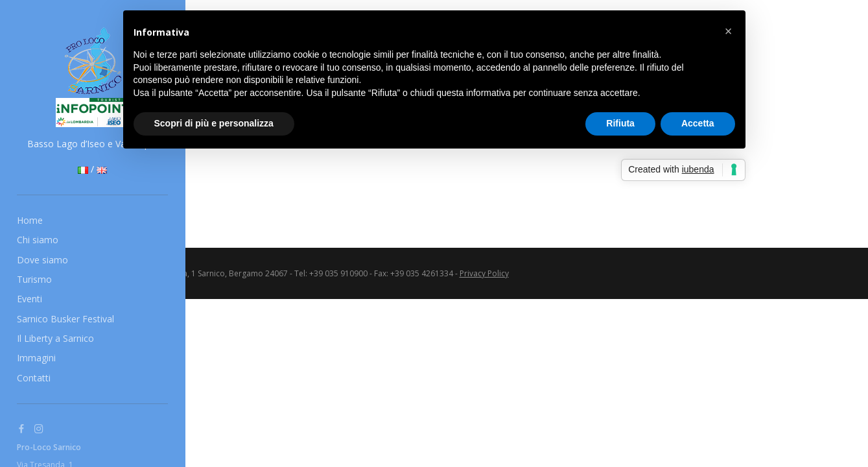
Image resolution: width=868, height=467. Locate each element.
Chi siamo (38, 240)
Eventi (29, 299)
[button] (729, 31)
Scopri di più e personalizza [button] (214, 123)
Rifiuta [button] (620, 123)
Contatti (34, 378)
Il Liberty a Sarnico (55, 338)
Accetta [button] (698, 123)
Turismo (34, 279)
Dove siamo (42, 260)
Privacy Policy (484, 273)
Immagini (36, 358)
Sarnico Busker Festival (65, 319)
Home (30, 220)
